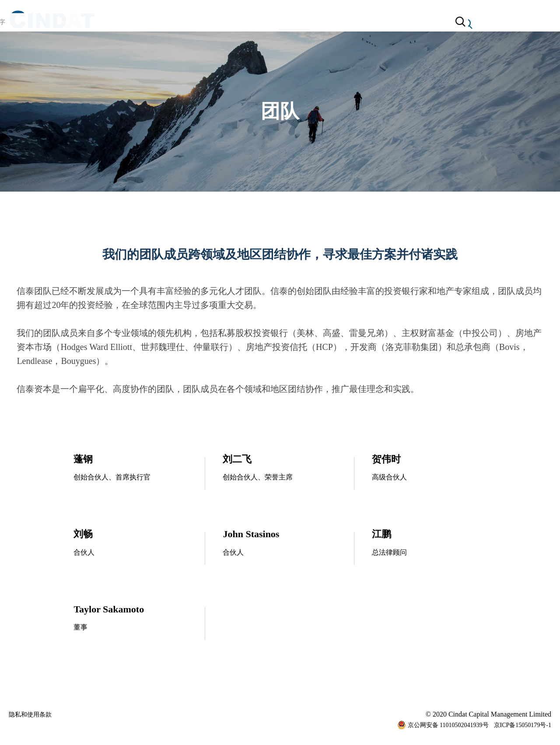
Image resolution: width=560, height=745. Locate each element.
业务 (259, 24)
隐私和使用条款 (33, 716)
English (501, 24)
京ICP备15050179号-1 (523, 727)
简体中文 (536, 24)
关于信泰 (209, 24)
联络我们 (351, 24)
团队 (301, 26)
